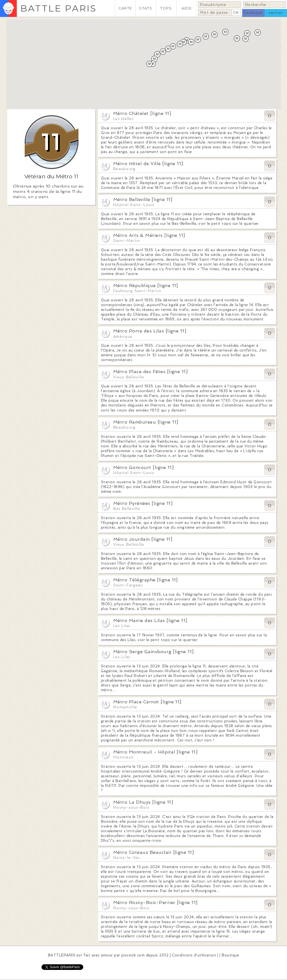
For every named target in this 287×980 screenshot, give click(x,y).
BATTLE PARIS (58, 8)
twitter (276, 13)
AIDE (187, 8)
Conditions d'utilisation (194, 955)
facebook (253, 13)
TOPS (166, 8)
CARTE (125, 8)
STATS (146, 8)
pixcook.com (133, 955)
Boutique (230, 955)
